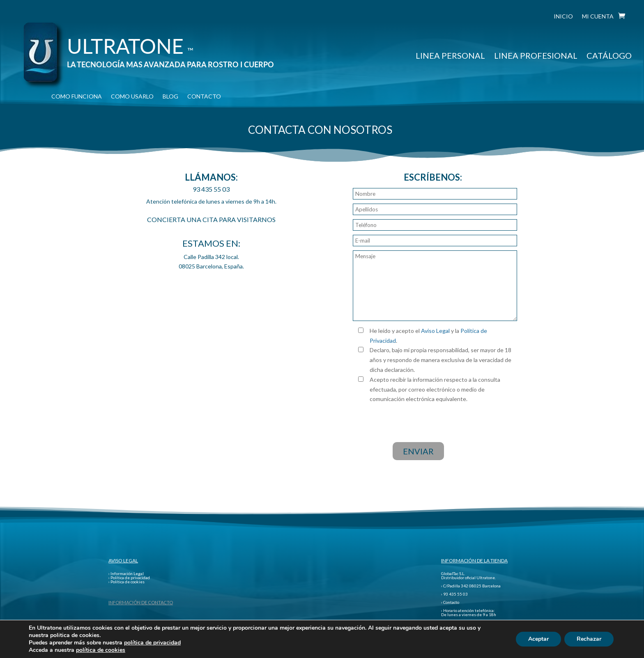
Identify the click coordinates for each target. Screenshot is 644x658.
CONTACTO (204, 97)
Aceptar (538, 639)
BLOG (170, 97)
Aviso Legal (435, 331)
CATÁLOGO (609, 55)
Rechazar (589, 639)
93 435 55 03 (211, 189)
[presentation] (433, 420)
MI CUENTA (598, 17)
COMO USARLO (132, 97)
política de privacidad (152, 643)
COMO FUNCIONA (77, 97)
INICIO (563, 17)
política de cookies (101, 650)
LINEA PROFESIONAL (536, 55)
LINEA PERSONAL (450, 55)
